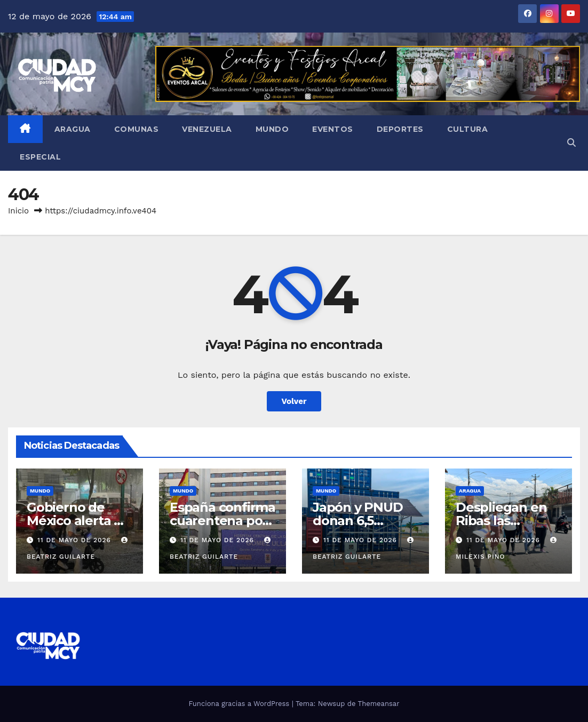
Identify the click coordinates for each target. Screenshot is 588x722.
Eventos (333, 129)
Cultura (468, 129)
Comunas (137, 129)
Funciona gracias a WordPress (240, 704)
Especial (40, 157)
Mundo (272, 129)
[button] (571, 143)
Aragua (73, 129)
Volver (294, 401)
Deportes (400, 129)
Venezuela (207, 129)
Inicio (18, 211)
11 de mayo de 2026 (76, 540)
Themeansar (379, 704)
